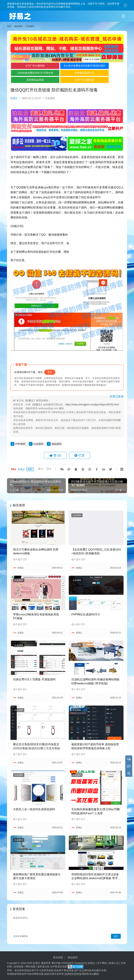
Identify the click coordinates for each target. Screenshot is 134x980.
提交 (116, 936)
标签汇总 (114, 963)
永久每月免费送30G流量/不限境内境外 (67, 67)
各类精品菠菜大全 (67, 73)
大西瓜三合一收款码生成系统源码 (34, 809)
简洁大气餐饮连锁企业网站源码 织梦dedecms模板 (36, 551)
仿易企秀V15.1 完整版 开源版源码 (34, 679)
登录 (50, 372)
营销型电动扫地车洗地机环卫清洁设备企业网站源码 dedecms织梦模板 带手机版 (96, 877)
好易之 (14, 98)
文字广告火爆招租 (29, 66)
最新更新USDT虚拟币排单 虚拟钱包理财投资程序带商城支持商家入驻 (95, 746)
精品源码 (57, 444)
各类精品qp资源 (29, 80)
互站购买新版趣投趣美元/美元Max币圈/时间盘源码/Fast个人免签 (96, 811)
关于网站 (102, 963)
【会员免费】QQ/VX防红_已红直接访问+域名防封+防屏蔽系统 (96, 551)
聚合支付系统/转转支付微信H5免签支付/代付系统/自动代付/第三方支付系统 (37, 746)
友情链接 (19, 967)
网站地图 (31, 967)
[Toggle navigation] (123, 16)
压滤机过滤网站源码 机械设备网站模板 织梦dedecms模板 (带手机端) (95, 681)
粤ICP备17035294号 (63, 963)
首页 (9, 26)
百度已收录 (117, 396)
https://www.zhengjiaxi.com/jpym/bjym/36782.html (92, 404)
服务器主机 (43, 967)
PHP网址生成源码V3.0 (85, 614)
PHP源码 (20, 444)
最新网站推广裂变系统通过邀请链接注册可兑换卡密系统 (37, 876)
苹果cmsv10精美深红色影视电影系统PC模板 (36, 616)
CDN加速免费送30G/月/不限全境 (29, 73)
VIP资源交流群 (59, 967)
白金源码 (50, 98)
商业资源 (58, 957)
